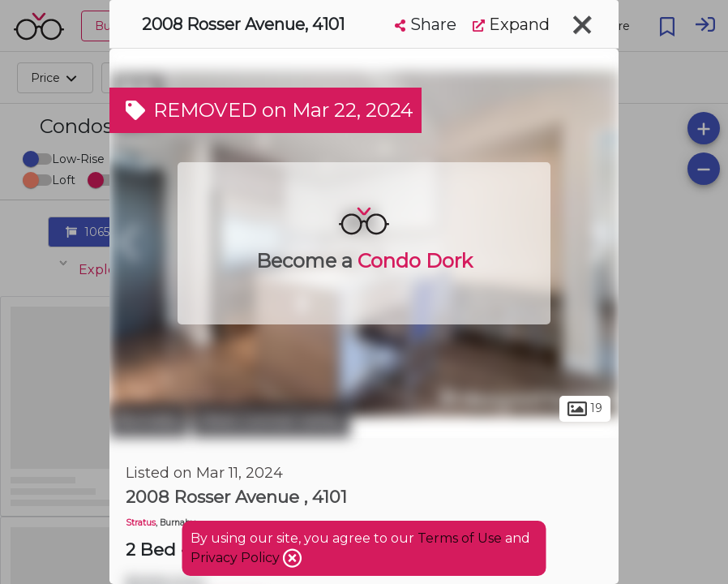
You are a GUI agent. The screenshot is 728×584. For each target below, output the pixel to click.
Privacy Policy (237, 558)
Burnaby (149, 420)
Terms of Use (460, 538)
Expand (511, 24)
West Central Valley (271, 420)
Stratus (141, 523)
